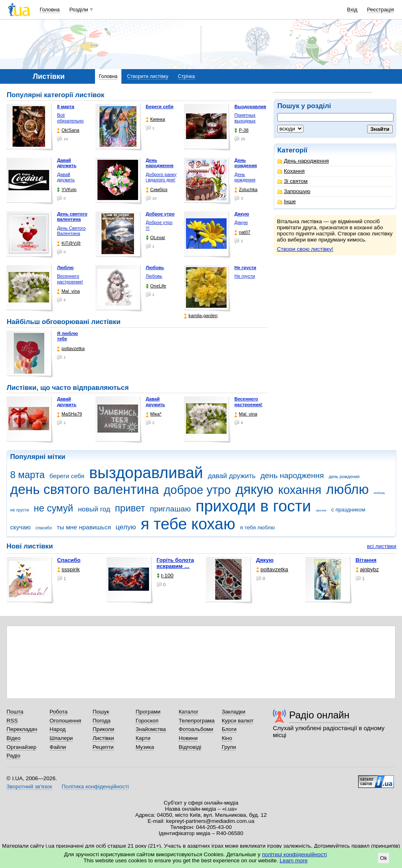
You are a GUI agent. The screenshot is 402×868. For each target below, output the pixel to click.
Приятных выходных (245, 118)
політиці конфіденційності (294, 854)
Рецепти (103, 747)
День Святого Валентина (71, 231)
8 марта (27, 475)
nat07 (242, 232)
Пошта (15, 712)
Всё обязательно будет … (70, 121)
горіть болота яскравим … (175, 563)
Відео (14, 738)
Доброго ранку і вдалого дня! (161, 177)
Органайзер (21, 747)
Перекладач (22, 729)
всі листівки (382, 546)
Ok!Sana (68, 130)
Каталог (189, 712)
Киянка (156, 119)
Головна (50, 10)
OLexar (156, 238)
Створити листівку (148, 76)
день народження (292, 475)
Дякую (241, 222)
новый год (94, 509)
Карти (143, 738)
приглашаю (170, 509)
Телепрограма (197, 721)
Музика (145, 747)
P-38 (241, 130)
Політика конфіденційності (95, 786)
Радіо (13, 756)
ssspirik (69, 569)
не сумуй (53, 508)
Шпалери (61, 738)
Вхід (352, 10)
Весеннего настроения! (70, 279)
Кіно (227, 738)
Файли (58, 747)
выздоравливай (146, 473)
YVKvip (67, 190)
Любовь (154, 276)
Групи (229, 747)
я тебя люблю (257, 528)
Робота (58, 712)
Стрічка (186, 76)
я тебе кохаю (188, 524)
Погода (102, 721)
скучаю (21, 527)
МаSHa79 (69, 414)
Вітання (366, 560)
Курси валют (238, 721)
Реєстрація (380, 10)
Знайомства (151, 729)
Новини (188, 738)
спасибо (44, 528)
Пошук (101, 712)
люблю (347, 489)
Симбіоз (157, 190)
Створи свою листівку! (305, 249)
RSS (12, 721)
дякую (254, 489)
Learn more (294, 860)
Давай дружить (66, 177)
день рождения (344, 476)
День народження (303, 161)
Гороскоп (147, 721)
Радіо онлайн (319, 715)
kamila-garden (201, 316)
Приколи (103, 729)
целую (126, 527)
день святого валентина (84, 489)
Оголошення (65, 721)
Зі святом (293, 181)
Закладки (233, 712)
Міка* (154, 414)
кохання (300, 490)
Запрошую (294, 191)
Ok (384, 858)
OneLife (156, 286)
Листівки (103, 738)
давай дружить (232, 476)
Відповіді (190, 747)
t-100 (165, 575)
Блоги (229, 729)
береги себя (67, 476)
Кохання (291, 171)
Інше (286, 201)
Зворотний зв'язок (29, 786)
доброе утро (197, 490)
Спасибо (69, 560)
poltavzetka (71, 349)
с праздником (348, 510)
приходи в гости (253, 506)
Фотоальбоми (196, 729)
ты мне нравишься (84, 527)
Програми (148, 712)
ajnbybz (367, 569)
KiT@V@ (69, 243)
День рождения (245, 177)
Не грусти (244, 276)
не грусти (19, 510)
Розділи (79, 10)
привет (130, 508)
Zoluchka (246, 190)
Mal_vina (68, 291)
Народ (58, 729)
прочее (321, 510)
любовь (379, 493)
